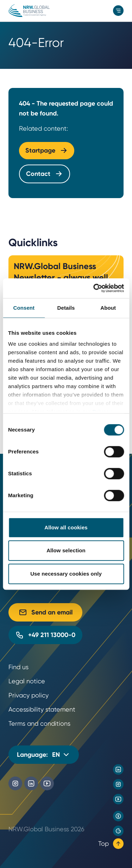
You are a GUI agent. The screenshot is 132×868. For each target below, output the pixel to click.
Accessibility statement (42, 709)
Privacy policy (29, 695)
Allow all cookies (66, 527)
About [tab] (108, 308)
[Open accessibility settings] (118, 816)
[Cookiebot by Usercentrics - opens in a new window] (94, 288)
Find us (18, 667)
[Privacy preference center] (118, 831)
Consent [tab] (24, 308)
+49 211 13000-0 (45, 635)
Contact (45, 174)
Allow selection (66, 550)
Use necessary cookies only (66, 574)
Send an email (46, 612)
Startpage (47, 150)
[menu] (118, 11)
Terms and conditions (39, 723)
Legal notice (27, 681)
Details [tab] (66, 308)
